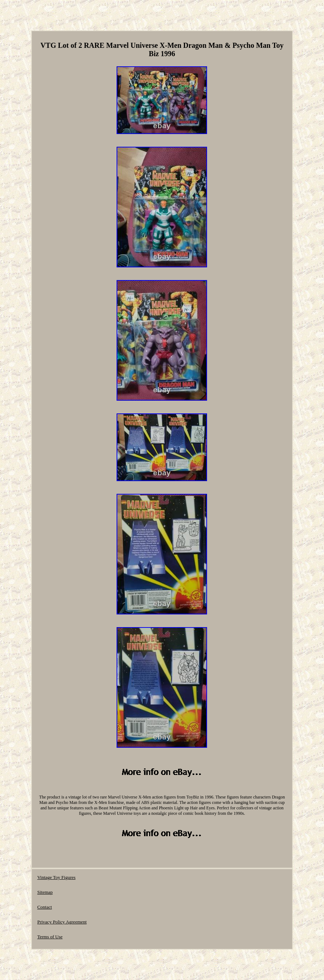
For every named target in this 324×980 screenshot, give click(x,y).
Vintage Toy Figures (56, 877)
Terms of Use (50, 937)
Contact (45, 907)
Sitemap (45, 892)
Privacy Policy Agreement (62, 922)
